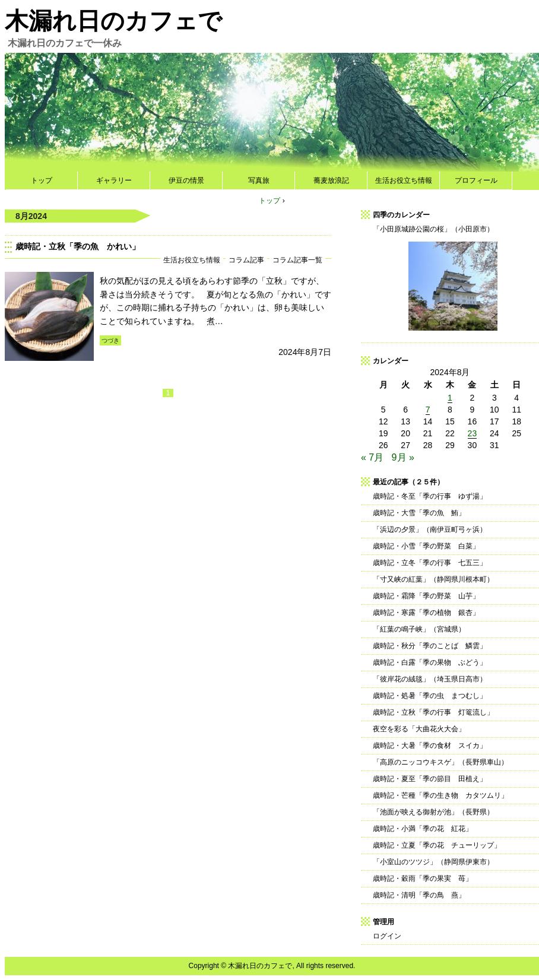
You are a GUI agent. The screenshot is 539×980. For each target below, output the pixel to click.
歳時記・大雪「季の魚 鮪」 (419, 513)
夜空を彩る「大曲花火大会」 (419, 729)
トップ (42, 180)
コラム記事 (246, 260)
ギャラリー (114, 180)
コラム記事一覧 (297, 260)
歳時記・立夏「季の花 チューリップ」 (437, 845)
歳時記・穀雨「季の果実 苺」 (423, 878)
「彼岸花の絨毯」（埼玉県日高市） (430, 679)
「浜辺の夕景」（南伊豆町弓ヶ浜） (430, 529)
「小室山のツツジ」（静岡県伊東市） (433, 862)
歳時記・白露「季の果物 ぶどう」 (430, 662)
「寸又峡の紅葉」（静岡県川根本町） (433, 579)
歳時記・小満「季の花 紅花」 (423, 829)
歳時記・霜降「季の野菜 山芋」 (426, 596)
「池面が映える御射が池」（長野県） (433, 812)
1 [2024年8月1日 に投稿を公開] (450, 398)
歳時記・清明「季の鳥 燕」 (419, 895)
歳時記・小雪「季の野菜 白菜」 (426, 546)
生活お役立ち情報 (404, 180)
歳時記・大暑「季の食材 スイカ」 (430, 746)
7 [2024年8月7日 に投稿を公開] (428, 410)
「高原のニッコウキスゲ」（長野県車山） (440, 762)
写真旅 (259, 180)
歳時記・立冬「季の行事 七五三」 (430, 563)
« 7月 (372, 457)
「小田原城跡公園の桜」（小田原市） (433, 229)
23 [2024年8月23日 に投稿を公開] (473, 433)
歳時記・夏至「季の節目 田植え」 (430, 779)
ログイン (387, 936)
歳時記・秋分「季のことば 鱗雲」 (430, 646)
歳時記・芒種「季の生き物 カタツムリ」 (440, 795)
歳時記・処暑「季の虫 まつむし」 (430, 696)
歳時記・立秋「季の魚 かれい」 (78, 246)
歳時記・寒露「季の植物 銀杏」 (426, 613)
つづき (110, 340)
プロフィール (476, 180)
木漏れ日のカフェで (113, 21)
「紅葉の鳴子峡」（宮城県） (419, 629)
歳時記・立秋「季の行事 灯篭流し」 (433, 712)
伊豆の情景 (186, 180)
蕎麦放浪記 (331, 180)
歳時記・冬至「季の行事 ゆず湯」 (430, 496)
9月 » (403, 457)
